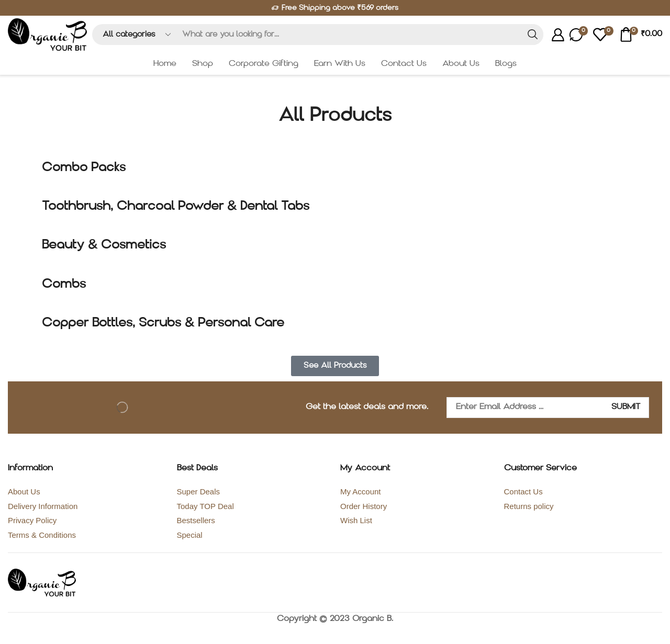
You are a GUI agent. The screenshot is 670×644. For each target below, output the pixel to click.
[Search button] (533, 35)
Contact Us (404, 64)
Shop (203, 64)
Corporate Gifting (264, 64)
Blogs (506, 64)
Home (165, 64)
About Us (461, 64)
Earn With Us (340, 64)
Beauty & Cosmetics (104, 245)
